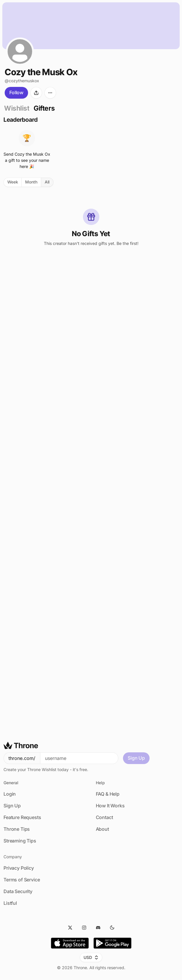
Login (10, 794)
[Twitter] (70, 928)
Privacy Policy (19, 868)
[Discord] (98, 928)
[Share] (36, 93)
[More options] (50, 93)
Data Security (18, 891)
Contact (104, 817)
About (102, 829)
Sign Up (136, 758)
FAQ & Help (108, 794)
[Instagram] (84, 928)
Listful (10, 903)
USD (91, 957)
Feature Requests (22, 817)
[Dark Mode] (112, 928)
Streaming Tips (20, 841)
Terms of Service (22, 880)
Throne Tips (17, 829)
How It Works (110, 806)
